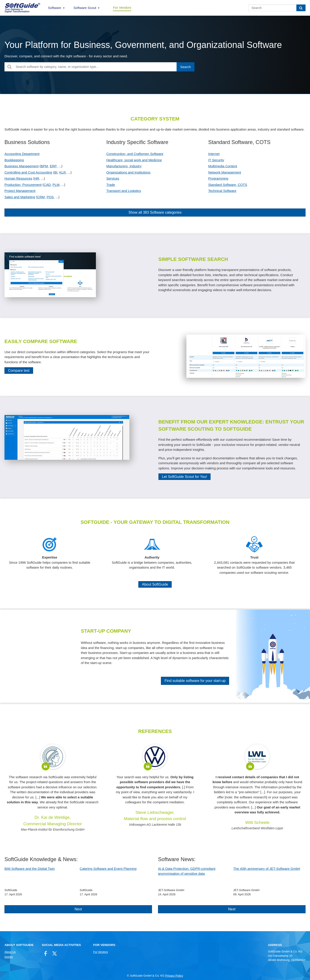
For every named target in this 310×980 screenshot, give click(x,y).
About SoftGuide (155, 584)
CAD (47, 185)
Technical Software (222, 191)
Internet (214, 154)
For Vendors (122, 8)
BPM (44, 166)
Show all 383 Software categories (155, 212)
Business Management (22, 166)
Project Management (20, 191)
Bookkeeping (14, 160)
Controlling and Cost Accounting (28, 172)
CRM (41, 197)
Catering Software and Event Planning (108, 869)
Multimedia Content (222, 166)
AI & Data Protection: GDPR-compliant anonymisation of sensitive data (187, 871)
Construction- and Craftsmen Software (135, 154)
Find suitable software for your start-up (195, 681)
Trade (111, 185)
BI (56, 172)
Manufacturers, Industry (124, 166)
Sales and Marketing (20, 197)
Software (55, 8)
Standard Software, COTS (228, 185)
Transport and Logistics (124, 191)
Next (78, 909)
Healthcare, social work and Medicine (134, 160)
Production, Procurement (23, 185)
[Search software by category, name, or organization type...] (99, 67)
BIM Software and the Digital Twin (30, 869)
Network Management (225, 172)
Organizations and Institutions (129, 172)
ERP (53, 166)
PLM (56, 185)
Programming (218, 178)
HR (37, 178)
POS (50, 197)
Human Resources (18, 178)
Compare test (19, 371)
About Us (10, 952)
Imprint (9, 957)
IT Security (216, 160)
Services (113, 178)
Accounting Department (22, 154)
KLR (62, 172)
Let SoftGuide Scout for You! (185, 477)
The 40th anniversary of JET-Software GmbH (267, 869)
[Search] (301, 8)
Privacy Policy (174, 976)
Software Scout (85, 8)
